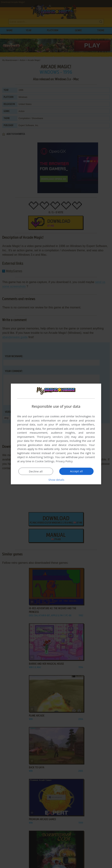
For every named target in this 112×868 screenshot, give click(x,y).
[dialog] (56, 434)
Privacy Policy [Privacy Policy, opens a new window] (64, 461)
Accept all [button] (77, 471)
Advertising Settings (41, 457)
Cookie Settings (45, 461)
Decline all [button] (36, 471)
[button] (56, 480)
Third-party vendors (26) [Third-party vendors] (53, 437)
